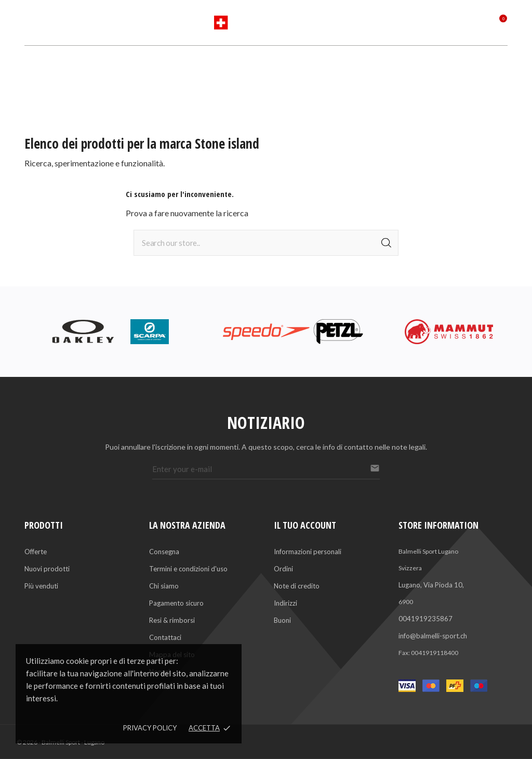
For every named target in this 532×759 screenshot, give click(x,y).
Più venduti (41, 586)
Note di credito (297, 586)
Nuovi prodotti (47, 569)
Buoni (282, 620)
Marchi (249, 62)
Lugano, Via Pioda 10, (431, 585)
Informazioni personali (308, 552)
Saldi (325, 62)
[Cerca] (266, 243)
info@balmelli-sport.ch (433, 636)
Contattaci (165, 637)
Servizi (289, 62)
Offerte (36, 552)
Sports (209, 62)
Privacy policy (150, 728)
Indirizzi (285, 603)
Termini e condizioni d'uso (188, 569)
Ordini (283, 569)
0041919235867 (425, 619)
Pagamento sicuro (176, 603)
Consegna (164, 552)
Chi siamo (164, 586)
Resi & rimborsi (172, 620)
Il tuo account (305, 525)
